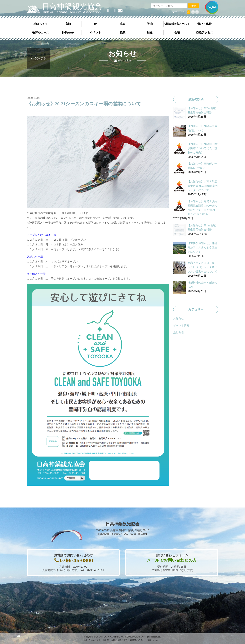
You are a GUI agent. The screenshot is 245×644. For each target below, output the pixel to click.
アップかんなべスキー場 (42, 235)
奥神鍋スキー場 (36, 274)
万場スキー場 (35, 257)
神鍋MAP (68, 32)
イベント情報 (181, 325)
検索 (193, 6)
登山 (150, 24)
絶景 (123, 32)
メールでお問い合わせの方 (172, 560)
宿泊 (68, 24)
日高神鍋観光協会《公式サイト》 (64, 8)
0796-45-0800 (76, 560)
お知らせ (179, 318)
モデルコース (41, 32)
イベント (95, 32)
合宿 (177, 32)
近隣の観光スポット (177, 24)
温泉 (123, 24)
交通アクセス (205, 32)
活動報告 (179, 332)
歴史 (150, 32)
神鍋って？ (40, 24)
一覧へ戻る (39, 58)
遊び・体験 (205, 24)
